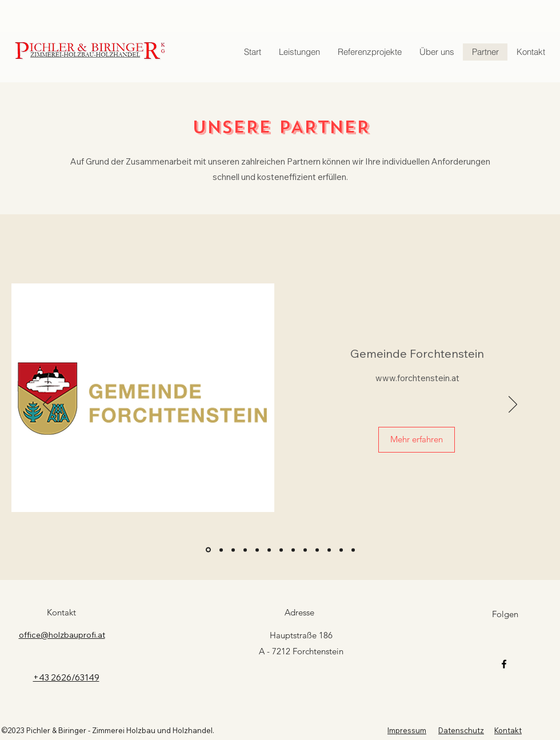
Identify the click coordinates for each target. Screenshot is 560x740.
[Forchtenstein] (208, 550)
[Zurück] (47, 405)
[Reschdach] (329, 550)
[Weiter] (513, 405)
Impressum (407, 730)
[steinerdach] (317, 550)
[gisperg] (353, 550)
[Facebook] (504, 664)
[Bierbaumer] (341, 550)
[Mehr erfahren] (417, 440)
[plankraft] (269, 550)
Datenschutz (461, 730)
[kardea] (293, 550)
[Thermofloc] (245, 550)
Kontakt (508, 730)
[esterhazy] (305, 550)
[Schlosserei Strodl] (281, 550)
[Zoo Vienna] (221, 550)
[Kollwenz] (257, 550)
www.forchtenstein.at (417, 378)
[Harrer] (233, 550)
